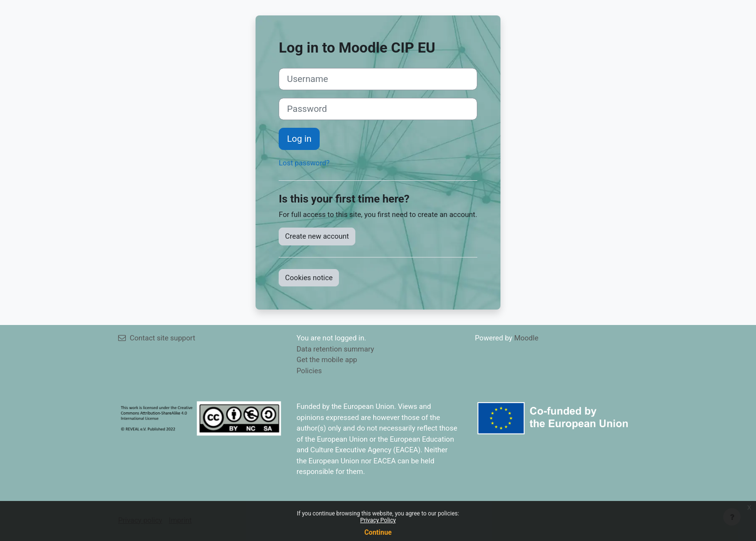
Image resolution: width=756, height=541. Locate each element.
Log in (299, 139)
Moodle (526, 338)
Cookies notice (309, 278)
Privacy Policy (378, 520)
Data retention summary (335, 349)
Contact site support (157, 338)
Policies (309, 371)
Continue (378, 532)
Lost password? (304, 163)
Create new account (317, 236)
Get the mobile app (327, 360)
